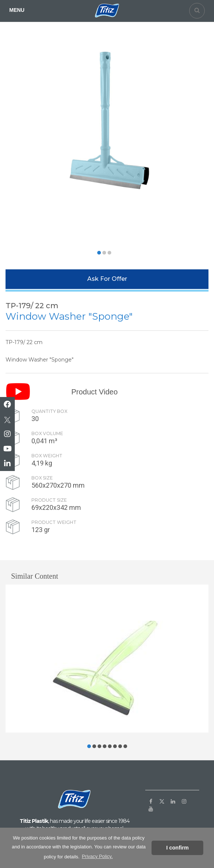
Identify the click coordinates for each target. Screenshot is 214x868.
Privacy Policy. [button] (97, 856)
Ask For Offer (107, 279)
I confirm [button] (178, 848)
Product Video (94, 392)
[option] (104, 137)
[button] (99, 253)
